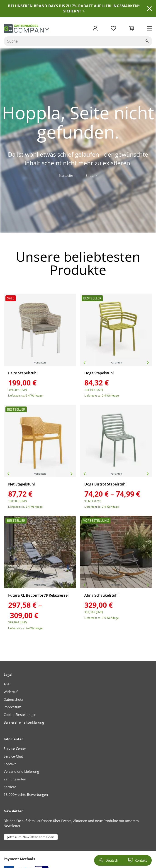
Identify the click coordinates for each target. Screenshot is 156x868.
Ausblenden (149, 9)
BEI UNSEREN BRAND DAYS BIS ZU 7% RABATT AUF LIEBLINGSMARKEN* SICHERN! (74, 8)
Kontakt (10, 764)
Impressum (12, 707)
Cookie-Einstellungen (20, 715)
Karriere (10, 787)
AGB (7, 684)
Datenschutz (13, 699)
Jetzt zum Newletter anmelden (31, 837)
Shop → (92, 176)
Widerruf (11, 692)
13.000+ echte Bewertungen (26, 794)
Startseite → (68, 176)
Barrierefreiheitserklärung (24, 722)
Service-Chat (13, 756)
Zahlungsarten (15, 779)
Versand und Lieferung (21, 771)
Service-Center (15, 748)
